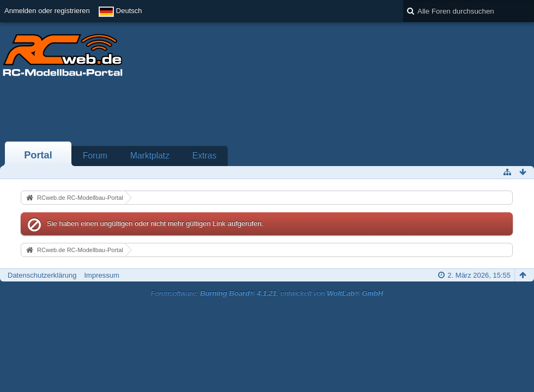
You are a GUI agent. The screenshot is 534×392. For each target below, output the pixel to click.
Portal (38, 155)
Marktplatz (150, 155)
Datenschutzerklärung (42, 275)
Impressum (101, 275)
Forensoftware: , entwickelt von (267, 293)
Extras (204, 155)
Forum (95, 155)
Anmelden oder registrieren (47, 11)
